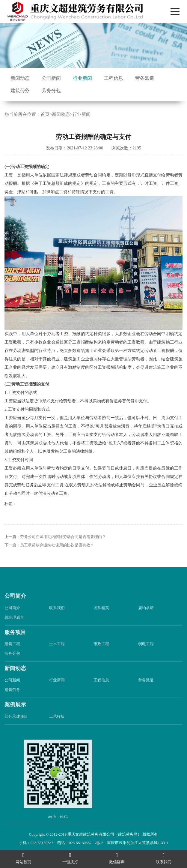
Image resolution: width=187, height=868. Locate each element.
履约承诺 (146, 615)
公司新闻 (51, 78)
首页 (45, 114)
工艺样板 (57, 724)
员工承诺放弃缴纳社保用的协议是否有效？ (57, 553)
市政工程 (101, 651)
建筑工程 (12, 651)
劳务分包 (51, 90)
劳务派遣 (145, 78)
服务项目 (15, 640)
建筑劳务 (20, 90)
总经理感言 (14, 625)
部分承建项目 (16, 724)
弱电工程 (146, 651)
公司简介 (15, 603)
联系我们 (57, 615)
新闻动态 (20, 78)
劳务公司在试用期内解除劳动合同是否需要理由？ (63, 544)
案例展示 (15, 712)
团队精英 (101, 615)
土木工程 (57, 651)
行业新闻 (82, 78)
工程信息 (114, 78)
